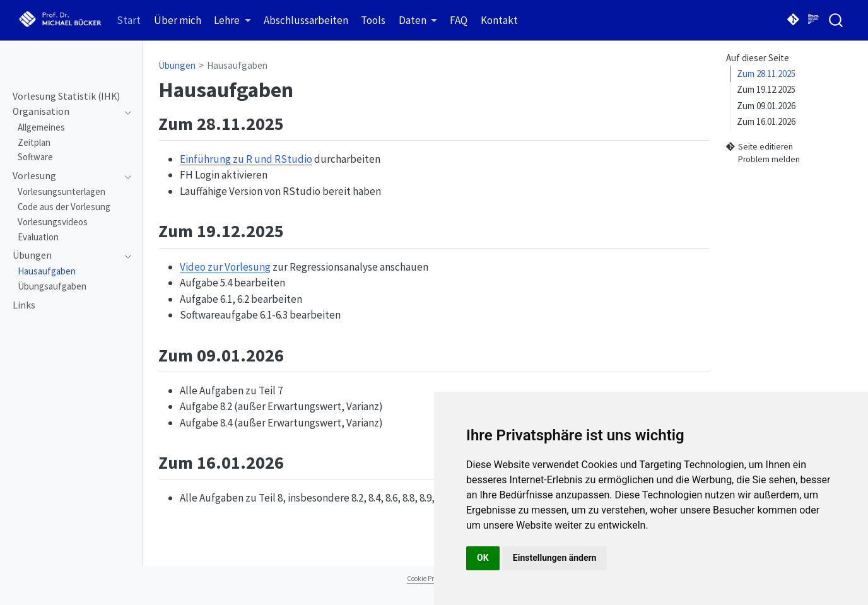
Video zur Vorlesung (225, 267)
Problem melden (763, 160)
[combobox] (836, 20)
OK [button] (483, 558)
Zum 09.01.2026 (766, 106)
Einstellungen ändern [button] (555, 558)
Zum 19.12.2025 (766, 89)
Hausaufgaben (237, 65)
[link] (232, 21)
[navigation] (65, 112)
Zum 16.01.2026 (766, 121)
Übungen (177, 65)
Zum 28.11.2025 (766, 73)
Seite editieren (759, 147)
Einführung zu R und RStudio (246, 159)
